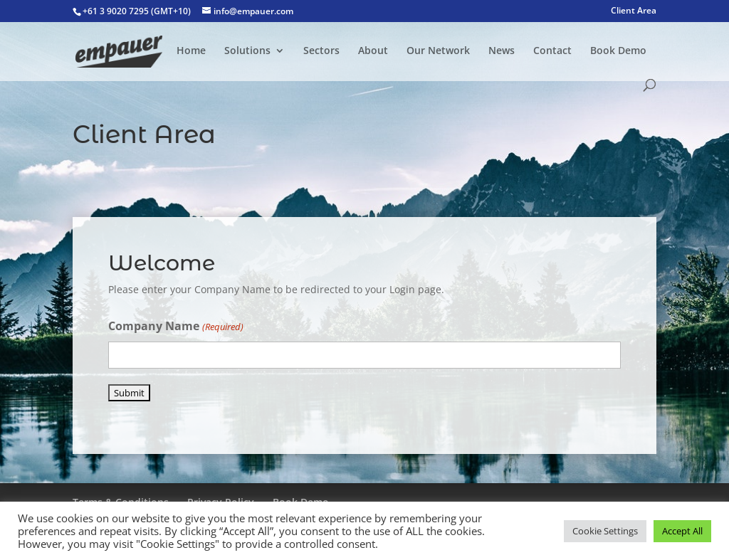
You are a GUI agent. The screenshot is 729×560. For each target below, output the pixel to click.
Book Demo (618, 51)
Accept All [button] (682, 531)
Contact (552, 51)
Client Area (634, 11)
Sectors (321, 51)
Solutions (247, 51)
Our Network (438, 51)
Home (191, 51)
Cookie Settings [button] (605, 531)
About (373, 51)
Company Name (175, 327)
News (502, 51)
